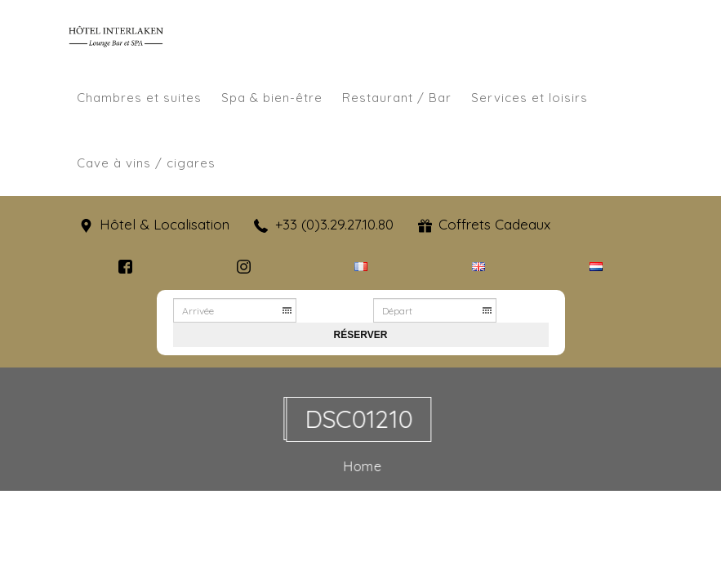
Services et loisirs (530, 98)
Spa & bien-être (272, 98)
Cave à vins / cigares (146, 163)
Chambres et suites (139, 98)
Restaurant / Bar (397, 98)
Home (365, 466)
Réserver (361, 335)
